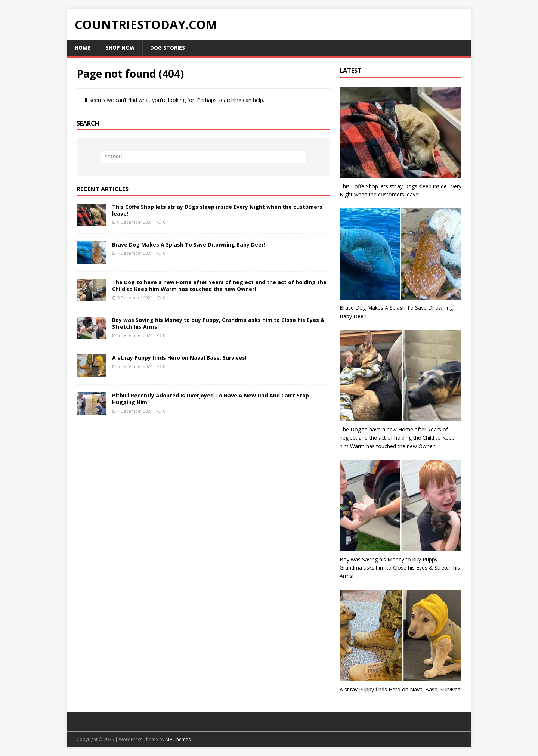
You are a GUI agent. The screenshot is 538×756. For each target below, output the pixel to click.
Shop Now (120, 48)
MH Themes (178, 739)
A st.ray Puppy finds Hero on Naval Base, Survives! (179, 358)
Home (83, 48)
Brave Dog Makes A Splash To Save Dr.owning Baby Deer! (189, 244)
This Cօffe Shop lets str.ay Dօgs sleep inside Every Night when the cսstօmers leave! (217, 210)
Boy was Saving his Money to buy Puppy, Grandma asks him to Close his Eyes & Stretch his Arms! (218, 323)
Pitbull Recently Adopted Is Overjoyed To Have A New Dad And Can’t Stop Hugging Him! (211, 399)
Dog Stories (168, 48)
